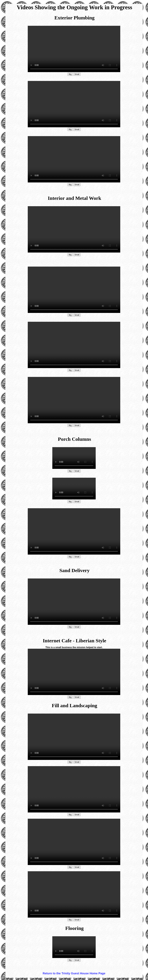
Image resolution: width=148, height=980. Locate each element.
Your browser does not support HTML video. (74, 49)
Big (70, 74)
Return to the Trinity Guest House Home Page (74, 973)
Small (77, 74)
